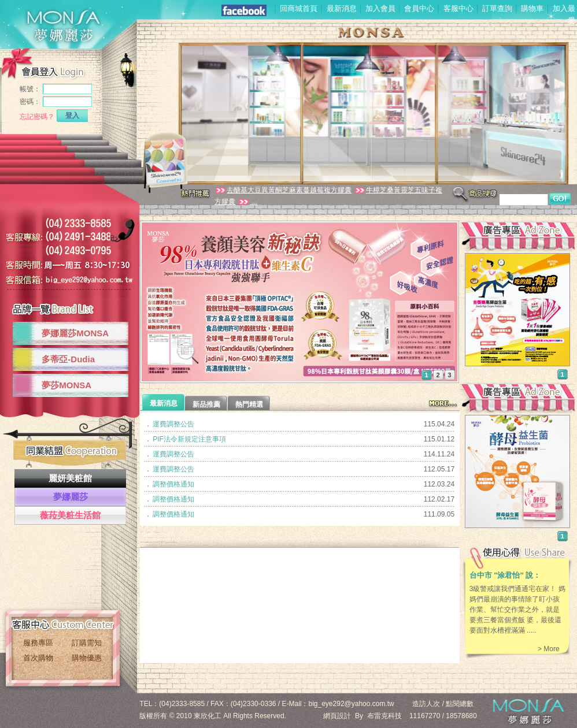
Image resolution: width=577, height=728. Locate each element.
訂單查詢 (497, 8)
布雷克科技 (384, 716)
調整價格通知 (173, 484)
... (247, 202)
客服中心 (458, 8)
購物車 (532, 8)
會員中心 (419, 8)
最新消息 (342, 8)
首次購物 (38, 658)
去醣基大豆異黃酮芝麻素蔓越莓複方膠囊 (283, 190)
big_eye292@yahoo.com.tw (352, 704)
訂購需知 (87, 643)
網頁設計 (337, 716)
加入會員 (380, 8)
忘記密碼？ (37, 117)
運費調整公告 (173, 424)
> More (549, 649)
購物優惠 (87, 658)
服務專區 (38, 643)
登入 (72, 116)
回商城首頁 (299, 8)
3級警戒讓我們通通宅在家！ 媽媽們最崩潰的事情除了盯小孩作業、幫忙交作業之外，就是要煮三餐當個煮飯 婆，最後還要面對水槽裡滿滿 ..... (517, 610)
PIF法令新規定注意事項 (189, 439)
